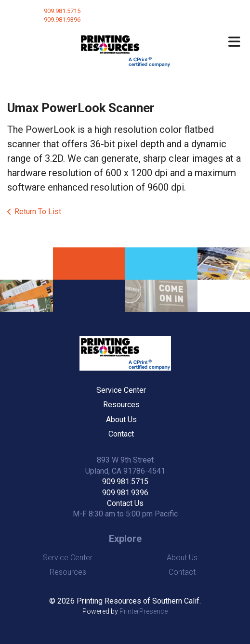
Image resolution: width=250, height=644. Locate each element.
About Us (121, 419)
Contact (121, 434)
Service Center (121, 390)
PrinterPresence (144, 611)
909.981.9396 (125, 493)
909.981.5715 (62, 11)
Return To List (38, 212)
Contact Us (125, 503)
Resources (121, 405)
